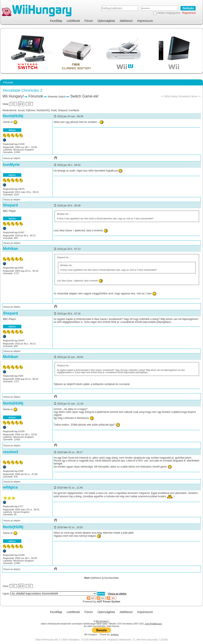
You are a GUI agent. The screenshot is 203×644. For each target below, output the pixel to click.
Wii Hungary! (13, 96)
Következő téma (188, 96)
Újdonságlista (106, 21)
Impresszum (145, 21)
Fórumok (36, 96)
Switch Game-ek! (84, 96)
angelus (115, 634)
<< (13, 104)
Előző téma (171, 96)
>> (29, 104)
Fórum (89, 21)
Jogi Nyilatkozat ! (154, 624)
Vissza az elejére (12, 158)
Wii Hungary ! (102, 621)
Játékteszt (126, 21)
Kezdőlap (56, 21)
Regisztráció (189, 13)
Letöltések (73, 21)
